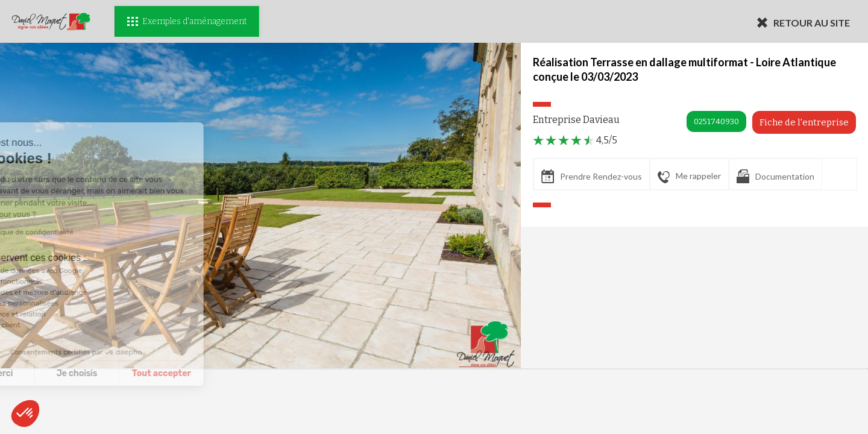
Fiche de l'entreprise (804, 122)
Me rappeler (689, 177)
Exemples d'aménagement (187, 21)
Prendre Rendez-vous (592, 176)
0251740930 (716, 121)
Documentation (775, 176)
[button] (25, 414)
